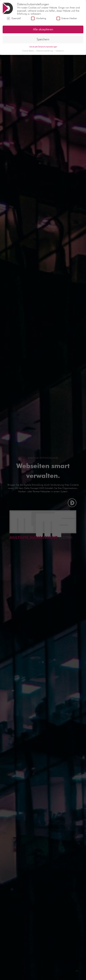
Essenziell (14, 18)
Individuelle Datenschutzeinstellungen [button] (43, 46)
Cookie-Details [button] (28, 50)
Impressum (60, 50)
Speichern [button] (43, 39)
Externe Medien (67, 18)
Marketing (39, 18)
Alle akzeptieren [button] (43, 29)
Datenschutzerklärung (45, 50)
